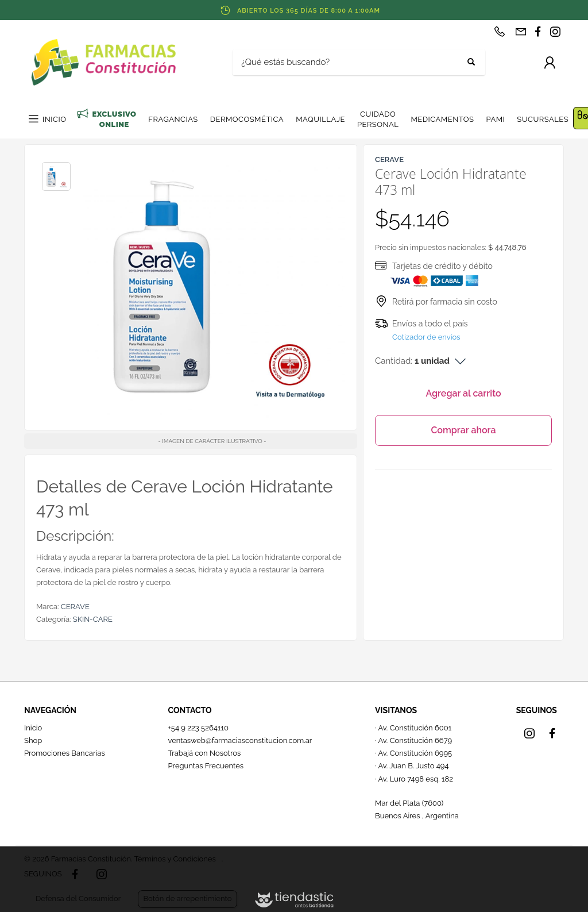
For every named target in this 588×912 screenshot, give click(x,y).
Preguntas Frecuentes (206, 766)
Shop (33, 740)
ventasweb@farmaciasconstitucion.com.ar (240, 740)
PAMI (495, 119)
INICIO (54, 119)
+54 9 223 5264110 (198, 728)
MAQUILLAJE (320, 119)
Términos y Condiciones (175, 859)
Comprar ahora (463, 430)
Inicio (33, 728)
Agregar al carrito (463, 393)
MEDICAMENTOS (442, 119)
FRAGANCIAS (173, 119)
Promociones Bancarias (65, 753)
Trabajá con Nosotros (204, 753)
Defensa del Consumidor (78, 898)
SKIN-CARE (93, 619)
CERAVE (75, 607)
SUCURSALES (543, 119)
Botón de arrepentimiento (187, 898)
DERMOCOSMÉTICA (247, 119)
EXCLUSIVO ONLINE (114, 119)
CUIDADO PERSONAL (378, 119)
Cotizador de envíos (426, 337)
